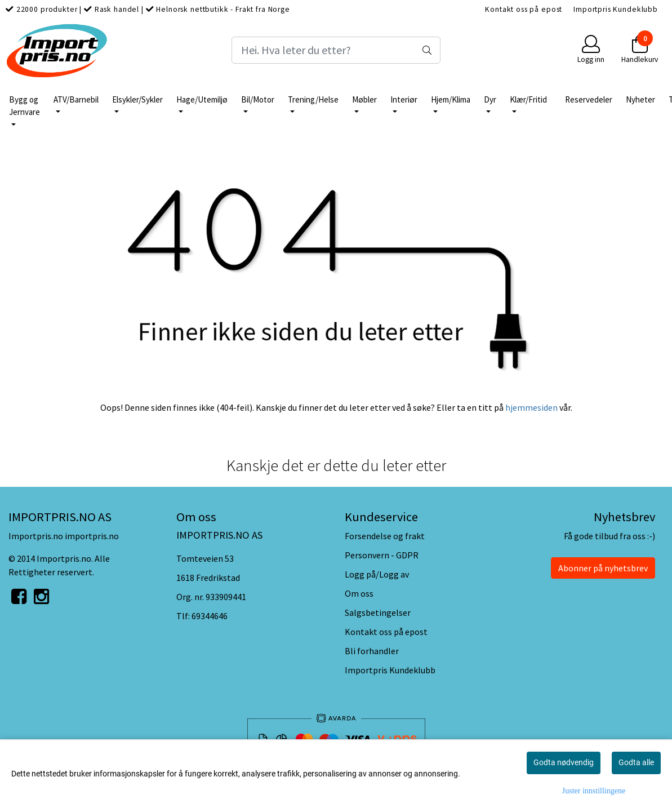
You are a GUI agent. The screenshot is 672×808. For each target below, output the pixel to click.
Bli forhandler (372, 651)
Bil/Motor (258, 99)
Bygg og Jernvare (25, 106)
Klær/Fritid (528, 99)
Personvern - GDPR (382, 555)
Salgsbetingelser (378, 612)
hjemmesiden (531, 407)
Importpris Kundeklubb (616, 9)
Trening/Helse (313, 99)
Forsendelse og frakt (385, 536)
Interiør (404, 99)
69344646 (210, 616)
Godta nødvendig (564, 762)
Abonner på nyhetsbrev (603, 568)
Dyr (490, 99)
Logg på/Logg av (377, 574)
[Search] (336, 50)
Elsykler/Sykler (137, 99)
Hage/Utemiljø (202, 99)
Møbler (364, 99)
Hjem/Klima (451, 99)
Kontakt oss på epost (524, 9)
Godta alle (636, 762)
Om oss (359, 593)
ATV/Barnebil (76, 99)
